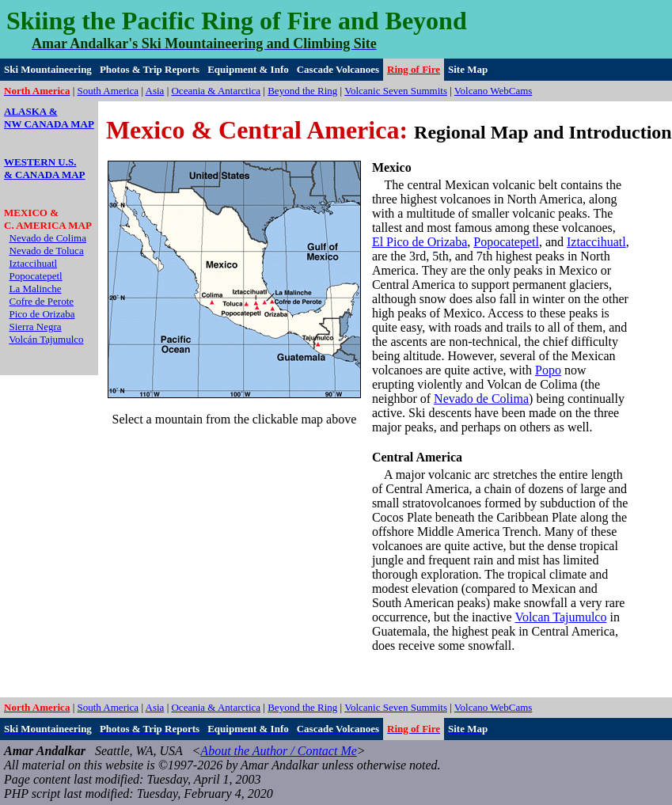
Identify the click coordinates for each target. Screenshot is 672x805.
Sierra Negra (36, 327)
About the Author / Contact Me (278, 751)
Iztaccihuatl (34, 263)
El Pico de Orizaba (420, 242)
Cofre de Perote (42, 301)
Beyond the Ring (302, 91)
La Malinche (36, 289)
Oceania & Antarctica (216, 91)
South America (108, 91)
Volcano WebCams (494, 91)
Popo (548, 370)
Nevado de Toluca (47, 251)
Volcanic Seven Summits (396, 91)
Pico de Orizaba (42, 314)
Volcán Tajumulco (46, 339)
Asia (155, 91)
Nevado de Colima (48, 238)
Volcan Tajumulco (560, 617)
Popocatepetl (36, 276)
